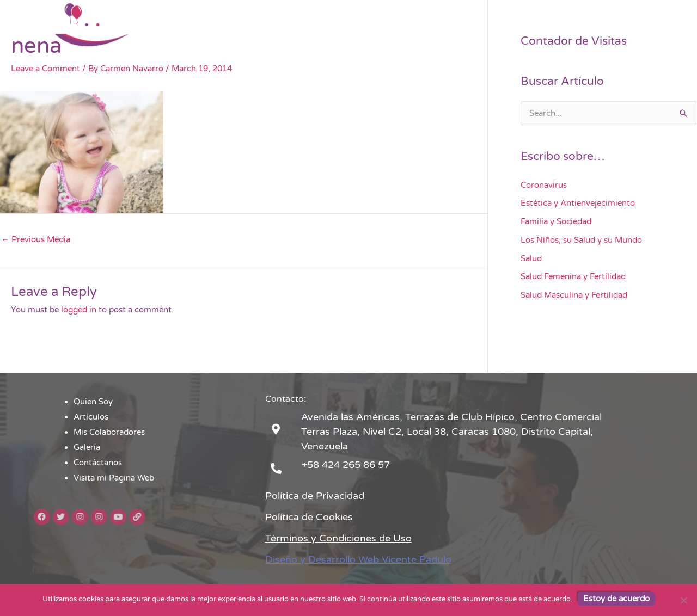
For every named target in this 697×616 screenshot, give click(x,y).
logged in (79, 310)
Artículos (330, 24)
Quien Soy (277, 24)
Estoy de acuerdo (616, 599)
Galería (465, 24)
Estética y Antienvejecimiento (578, 203)
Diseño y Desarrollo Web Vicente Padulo (358, 559)
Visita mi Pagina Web (600, 24)
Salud (531, 258)
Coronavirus (544, 185)
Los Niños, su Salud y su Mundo (581, 240)
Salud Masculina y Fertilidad (574, 295)
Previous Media (36, 239)
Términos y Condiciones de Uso (338, 538)
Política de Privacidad (315, 496)
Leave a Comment (45, 69)
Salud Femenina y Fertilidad (573, 276)
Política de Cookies (309, 517)
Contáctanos (519, 24)
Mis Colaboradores (399, 24)
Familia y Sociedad (556, 221)
